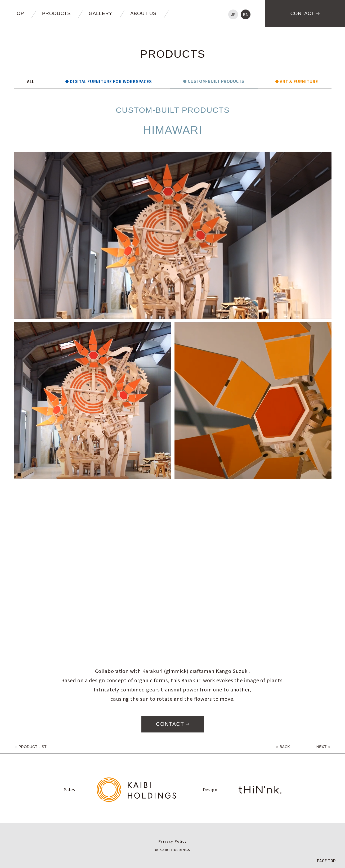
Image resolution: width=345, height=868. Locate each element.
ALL (31, 82)
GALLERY (100, 14)
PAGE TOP (326, 861)
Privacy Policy (173, 841)
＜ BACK (283, 747)
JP (234, 15)
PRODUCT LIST (30, 747)
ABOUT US (143, 14)
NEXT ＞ (324, 747)
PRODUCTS (56, 14)
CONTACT (303, 14)
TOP (19, 14)
